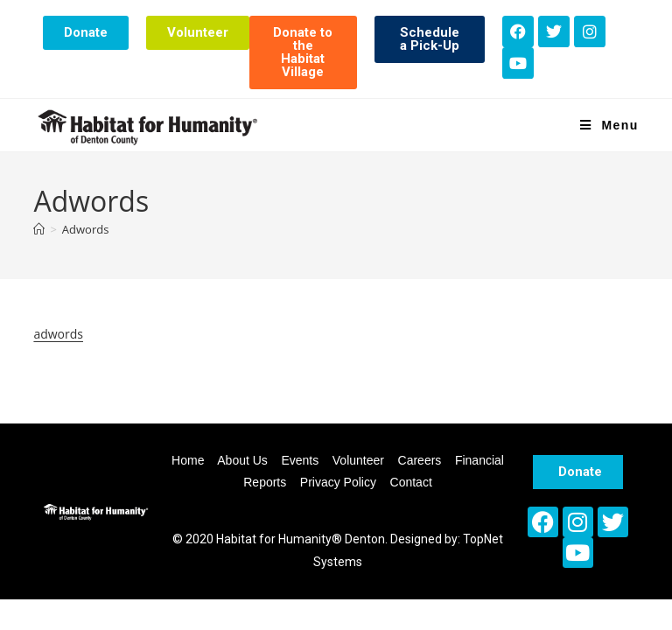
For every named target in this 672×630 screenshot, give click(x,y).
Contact (411, 482)
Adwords (86, 229)
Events (300, 460)
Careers (420, 460)
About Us (242, 460)
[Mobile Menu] (609, 125)
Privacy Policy (338, 482)
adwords (58, 334)
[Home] (39, 229)
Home (188, 460)
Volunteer (358, 460)
